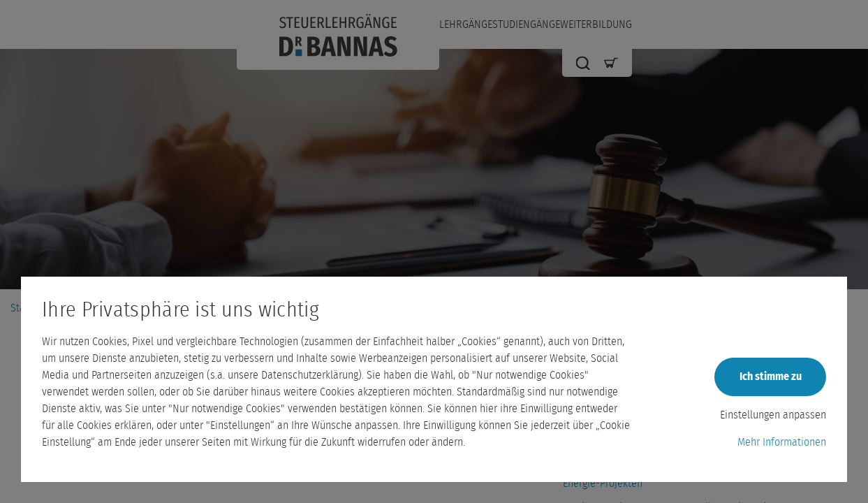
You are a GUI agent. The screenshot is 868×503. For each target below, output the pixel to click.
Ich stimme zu (771, 377)
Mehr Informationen (782, 442)
